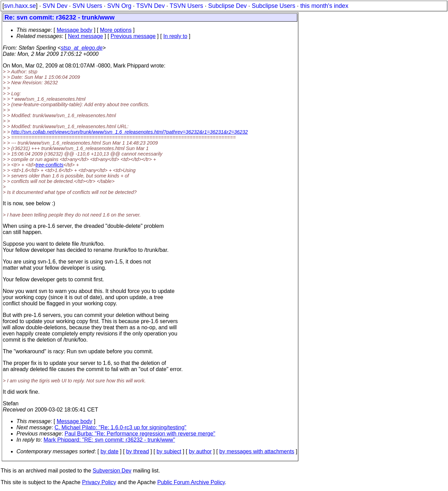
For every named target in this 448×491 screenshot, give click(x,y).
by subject (169, 451)
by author (200, 451)
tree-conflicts (50, 165)
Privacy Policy (99, 482)
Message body (74, 30)
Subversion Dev (112, 471)
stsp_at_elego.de (82, 48)
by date (109, 451)
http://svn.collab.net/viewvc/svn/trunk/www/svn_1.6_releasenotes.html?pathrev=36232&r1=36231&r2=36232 (130, 132)
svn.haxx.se (20, 6)
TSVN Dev (151, 6)
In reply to (175, 36)
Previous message (133, 36)
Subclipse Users (273, 6)
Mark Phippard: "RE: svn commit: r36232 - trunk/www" (109, 440)
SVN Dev (55, 6)
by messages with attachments (257, 451)
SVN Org (119, 6)
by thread (138, 451)
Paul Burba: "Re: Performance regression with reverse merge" (140, 434)
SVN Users (87, 6)
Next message (85, 36)
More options (116, 30)
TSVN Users (186, 6)
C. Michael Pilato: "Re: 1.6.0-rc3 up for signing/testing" (120, 427)
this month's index (324, 6)
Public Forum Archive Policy (191, 482)
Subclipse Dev (227, 6)
